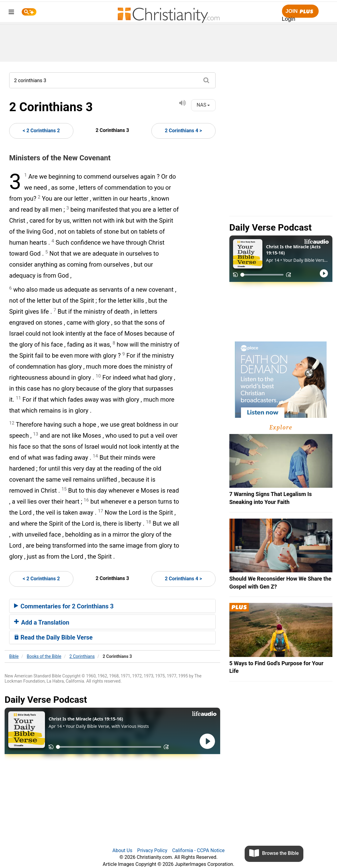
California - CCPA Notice (198, 850)
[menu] (11, 13)
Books (44, 656)
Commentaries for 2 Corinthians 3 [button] (64, 606)
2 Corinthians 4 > (183, 131)
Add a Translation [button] (42, 622)
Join (300, 11)
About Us (122, 850)
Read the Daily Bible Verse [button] (53, 637)
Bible (14, 656)
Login (289, 19)
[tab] (112, 606)
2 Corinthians (82, 656)
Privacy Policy (152, 850)
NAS (203, 105)
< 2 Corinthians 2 (41, 131)
